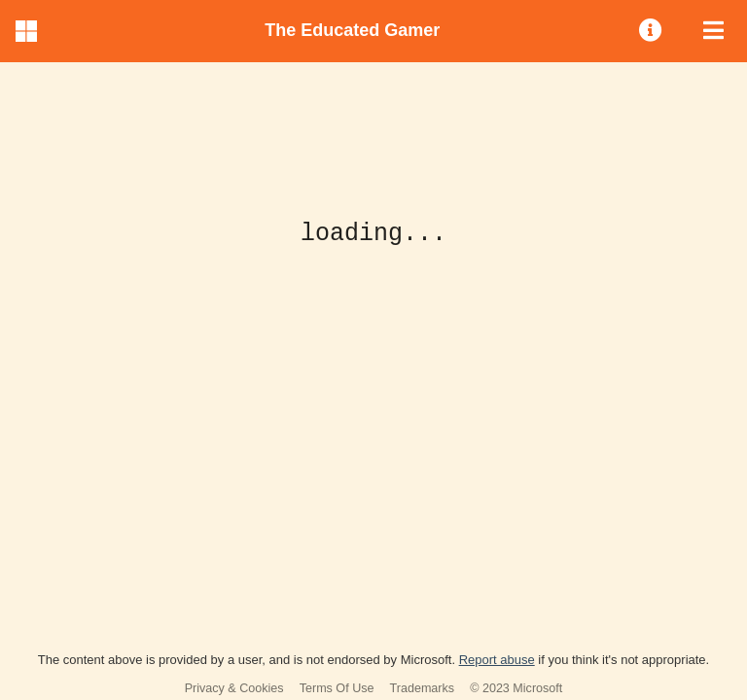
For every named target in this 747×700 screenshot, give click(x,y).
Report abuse (497, 660)
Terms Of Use (337, 688)
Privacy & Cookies (234, 688)
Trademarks (423, 688)
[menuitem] (652, 31)
